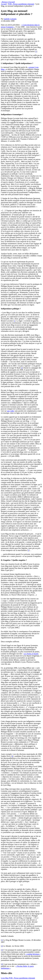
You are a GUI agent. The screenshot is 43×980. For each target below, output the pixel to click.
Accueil (4, 4)
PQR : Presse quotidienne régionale (21, 4)
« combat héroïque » (33, 954)
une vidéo (11, 411)
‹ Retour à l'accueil (8, 2)
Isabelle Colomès (10, 19)
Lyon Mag (5, 978)
